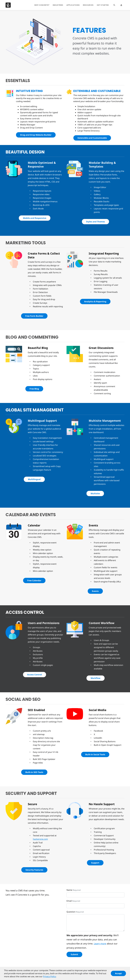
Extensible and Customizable (92, 138)
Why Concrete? (42, 5)
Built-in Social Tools (95, 754)
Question (71, 912)
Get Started (103, 5)
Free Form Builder (34, 316)
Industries (58, 5)
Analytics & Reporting (95, 302)
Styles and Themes (95, 222)
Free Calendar (34, 580)
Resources (88, 5)
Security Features (34, 870)
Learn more (100, 944)
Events (95, 591)
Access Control (35, 675)
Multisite (95, 493)
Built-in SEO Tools (34, 772)
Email (69, 901)
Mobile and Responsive (35, 218)
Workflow (96, 678)
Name (69, 890)
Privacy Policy (49, 977)
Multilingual (34, 479)
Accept (118, 974)
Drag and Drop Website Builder (36, 135)
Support (95, 863)
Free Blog (34, 389)
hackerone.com (40, 839)
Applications (73, 5)
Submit (74, 954)
